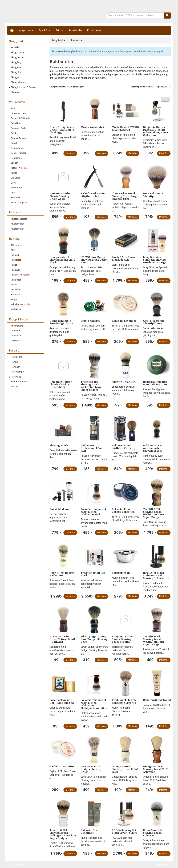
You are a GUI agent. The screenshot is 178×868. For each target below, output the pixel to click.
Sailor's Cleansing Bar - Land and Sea (62, 701)
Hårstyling (16, 377)
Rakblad (15, 255)
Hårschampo (17, 372)
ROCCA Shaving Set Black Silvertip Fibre (124, 831)
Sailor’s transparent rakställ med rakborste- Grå (93, 512)
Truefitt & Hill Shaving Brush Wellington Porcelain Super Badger (63, 834)
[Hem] (12, 30)
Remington (16, 188)
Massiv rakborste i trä (94, 127)
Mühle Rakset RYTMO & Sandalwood (125, 128)
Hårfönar (15, 367)
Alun (13, 250)
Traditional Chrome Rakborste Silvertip (124, 701)
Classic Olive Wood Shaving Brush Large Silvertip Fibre (125, 196)
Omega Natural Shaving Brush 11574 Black (62, 260)
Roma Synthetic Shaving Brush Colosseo (153, 833)
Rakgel (14, 265)
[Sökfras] (135, 15)
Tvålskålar (16, 309)
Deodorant (16, 331)
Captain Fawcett (19, 138)
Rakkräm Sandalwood (157, 700)
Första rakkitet (90, 321)
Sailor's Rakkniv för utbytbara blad (93, 195)
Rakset (14, 285)
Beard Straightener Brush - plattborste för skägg (62, 130)
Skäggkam (16, 67)
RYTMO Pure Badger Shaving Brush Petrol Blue (94, 260)
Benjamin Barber (19, 128)
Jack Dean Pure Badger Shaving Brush (91, 769)
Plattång (15, 387)
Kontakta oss (94, 30)
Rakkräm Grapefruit (62, 767)
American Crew (18, 113)
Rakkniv (20, 275)
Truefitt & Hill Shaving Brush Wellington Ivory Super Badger (91, 386)
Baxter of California (20, 118)
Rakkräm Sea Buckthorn (89, 831)
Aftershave (16, 245)
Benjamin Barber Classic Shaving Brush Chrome (123, 639)
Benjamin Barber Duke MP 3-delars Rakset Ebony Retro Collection (155, 131)
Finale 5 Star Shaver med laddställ (124, 258)
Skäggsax (16, 77)
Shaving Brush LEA (124, 382)
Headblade (16, 158)
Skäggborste (17, 57)
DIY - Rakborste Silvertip (153, 195)
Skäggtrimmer (23, 87)
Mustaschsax (17, 224)
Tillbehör (21, 304)
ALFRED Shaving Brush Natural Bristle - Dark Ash (63, 639)
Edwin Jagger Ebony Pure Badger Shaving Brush (94, 639)
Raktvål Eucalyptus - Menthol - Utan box (156, 383)
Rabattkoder (75, 30)
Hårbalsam (16, 357)
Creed (14, 143)
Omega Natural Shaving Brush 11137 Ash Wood (156, 769)
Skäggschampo (19, 82)
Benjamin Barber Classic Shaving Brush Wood (61, 196)
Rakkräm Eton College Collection (123, 511)
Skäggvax (16, 92)
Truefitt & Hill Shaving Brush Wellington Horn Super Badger (153, 513)
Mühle (14, 173)
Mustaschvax (17, 229)
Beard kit (15, 47)
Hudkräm (15, 341)
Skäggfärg (16, 62)
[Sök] (167, 15)
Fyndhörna (45, 30)
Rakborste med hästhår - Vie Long (123, 447)
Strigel (14, 300)
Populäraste (162, 87)
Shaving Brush (59, 446)
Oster (13, 183)
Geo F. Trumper (18, 153)
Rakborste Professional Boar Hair (92, 448)
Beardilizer (16, 123)
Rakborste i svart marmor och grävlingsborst (154, 448)
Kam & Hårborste (19, 382)
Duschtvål (16, 336)
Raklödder (16, 280)
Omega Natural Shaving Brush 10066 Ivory (125, 769)
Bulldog (15, 133)
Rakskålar (16, 290)
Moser (20, 168)
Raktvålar (15, 295)
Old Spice (16, 178)
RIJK (13, 193)
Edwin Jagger (18, 148)
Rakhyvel (15, 270)
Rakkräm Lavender (124, 321)
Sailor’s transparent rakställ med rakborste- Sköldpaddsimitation (94, 704)
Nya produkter (26, 30)
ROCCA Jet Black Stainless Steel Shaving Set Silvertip (156, 576)
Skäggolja (16, 72)
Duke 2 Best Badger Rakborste (62, 574)
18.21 (14, 108)
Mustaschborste (19, 219)
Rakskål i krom (121, 573)
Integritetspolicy (163, 865)
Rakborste (16, 260)
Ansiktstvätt (17, 326)
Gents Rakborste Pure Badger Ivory (61, 322)
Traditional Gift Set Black (93, 574)
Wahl (19, 203)
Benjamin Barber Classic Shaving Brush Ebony (61, 385)
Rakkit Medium (59, 509)
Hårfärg (15, 362)
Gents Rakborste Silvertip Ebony (154, 322)
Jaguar (14, 163)
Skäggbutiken (36, 13)
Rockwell (15, 198)
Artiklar (60, 30)
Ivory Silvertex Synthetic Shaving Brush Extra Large (155, 260)
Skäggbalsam (18, 52)
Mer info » (70, 153)
